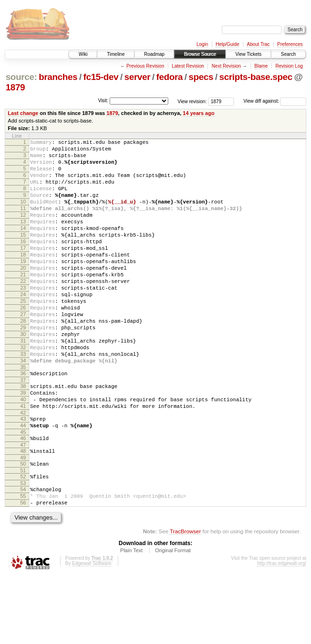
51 (23, 533)
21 (23, 303)
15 (23, 255)
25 (23, 335)
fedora (170, 77)
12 (23, 230)
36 (23, 422)
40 (23, 452)
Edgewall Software (91, 631)
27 (23, 351)
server (137, 77)
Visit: (103, 101)
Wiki (83, 54)
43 (23, 474)
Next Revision (226, 66)
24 (23, 327)
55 (23, 561)
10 (23, 214)
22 (23, 311)
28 (23, 359)
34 (23, 407)
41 (23, 460)
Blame (261, 66)
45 (23, 490)
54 (23, 553)
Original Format (173, 618)
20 (23, 295)
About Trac (258, 44)
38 (23, 436)
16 (23, 263)
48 (23, 511)
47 (23, 504)
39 (23, 444)
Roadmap (154, 54)
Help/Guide (227, 44)
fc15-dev (101, 77)
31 (23, 383)
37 (23, 430)
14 (23, 247)
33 (23, 399)
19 (23, 287)
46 (23, 496)
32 (23, 391)
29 (23, 367)
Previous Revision (145, 66)
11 (23, 222)
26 (23, 343)
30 (23, 375)
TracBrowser (185, 599)
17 (23, 271)
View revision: (192, 101)
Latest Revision (188, 66)
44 (23, 482)
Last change (23, 113)
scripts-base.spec (256, 77)
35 (23, 415)
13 (23, 238)
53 (23, 547)
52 (23, 539)
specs (201, 77)
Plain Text (131, 618)
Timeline (116, 54)
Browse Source (200, 54)
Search (288, 54)
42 (23, 468)
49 (23, 519)
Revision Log (289, 66)
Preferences (290, 44)
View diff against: (275, 101)
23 (23, 319)
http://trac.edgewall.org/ (282, 631)
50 (23, 525)
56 (23, 569)
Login (202, 44)
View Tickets (248, 54)
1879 (15, 87)
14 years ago (199, 113)
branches (58, 77)
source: (21, 77)
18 (23, 279)
